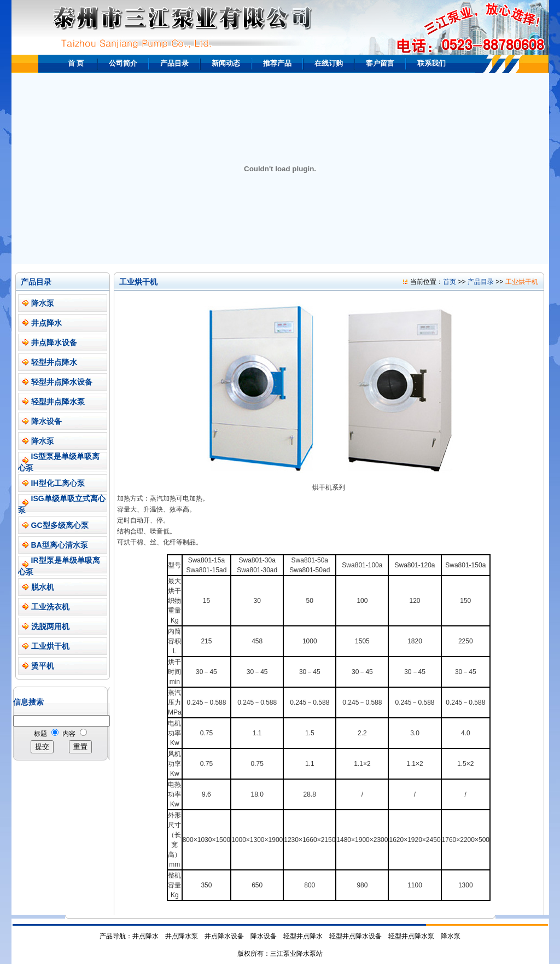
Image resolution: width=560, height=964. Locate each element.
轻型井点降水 (54, 362)
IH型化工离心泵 (58, 483)
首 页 (76, 63)
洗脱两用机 (50, 626)
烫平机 (43, 666)
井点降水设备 (54, 342)
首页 (450, 282)
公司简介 (123, 63)
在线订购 (329, 63)
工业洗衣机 (50, 607)
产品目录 (174, 63)
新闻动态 (226, 63)
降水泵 (43, 303)
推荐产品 (277, 63)
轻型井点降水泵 (58, 402)
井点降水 (46, 323)
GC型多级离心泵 (60, 525)
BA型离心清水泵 (60, 545)
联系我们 (431, 63)
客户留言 (380, 63)
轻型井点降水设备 (62, 382)
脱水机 (43, 587)
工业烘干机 (50, 646)
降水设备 (46, 421)
